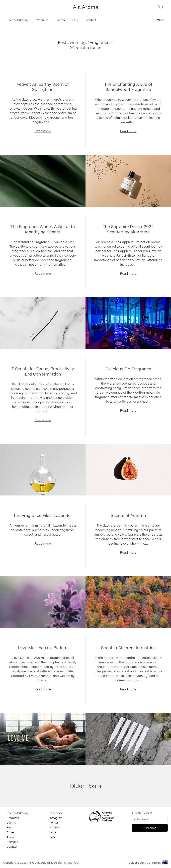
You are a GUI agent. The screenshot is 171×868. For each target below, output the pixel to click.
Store (161, 20)
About (11, 837)
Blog (75, 20)
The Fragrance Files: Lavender (43, 515)
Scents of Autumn (128, 515)
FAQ (52, 837)
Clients (60, 20)
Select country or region (145, 863)
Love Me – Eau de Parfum (43, 647)
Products (42, 20)
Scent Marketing (18, 20)
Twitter (54, 822)
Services (12, 842)
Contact (91, 20)
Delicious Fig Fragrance (128, 369)
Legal (53, 832)
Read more (43, 131)
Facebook (56, 813)
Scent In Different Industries (128, 648)
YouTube (55, 827)
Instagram (56, 818)
